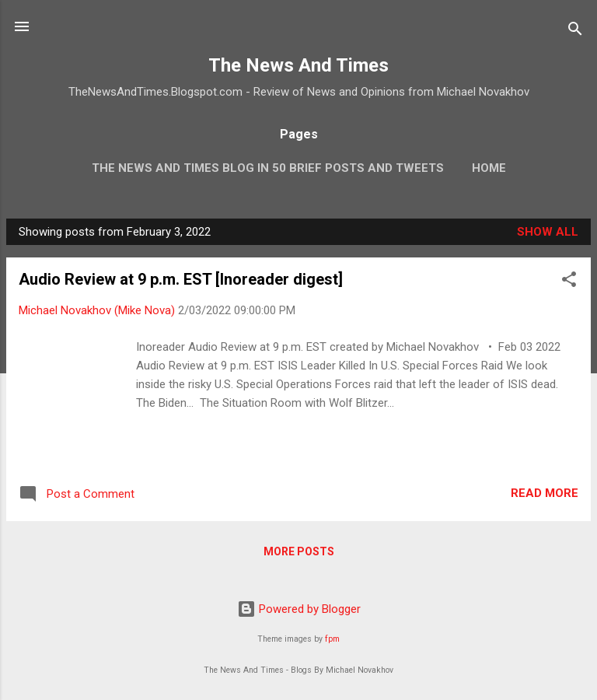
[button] (569, 282)
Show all (548, 232)
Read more (545, 493)
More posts (299, 551)
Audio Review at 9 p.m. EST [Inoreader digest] (181, 279)
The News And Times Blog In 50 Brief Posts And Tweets (268, 168)
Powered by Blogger (299, 609)
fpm (332, 639)
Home (489, 168)
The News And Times (298, 65)
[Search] (575, 31)
